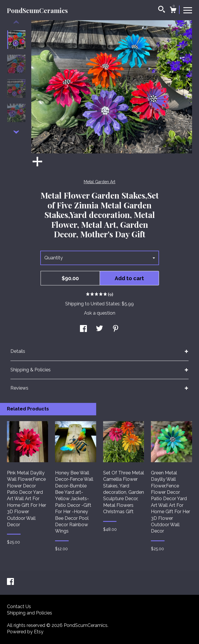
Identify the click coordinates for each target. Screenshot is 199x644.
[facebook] (10, 582)
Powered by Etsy (25, 632)
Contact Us (19, 607)
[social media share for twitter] (99, 329)
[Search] (162, 10)
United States (105, 304)
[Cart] (173, 11)
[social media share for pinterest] (116, 329)
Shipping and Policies (30, 613)
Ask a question (100, 313)
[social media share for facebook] (83, 329)
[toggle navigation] (188, 10)
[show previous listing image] (16, 22)
